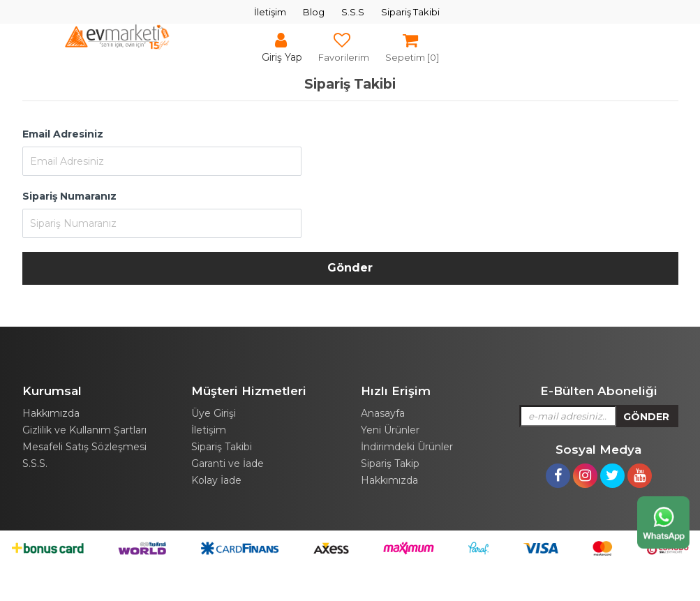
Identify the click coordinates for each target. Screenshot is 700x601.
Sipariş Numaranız (69, 196)
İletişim (270, 12)
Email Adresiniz (63, 134)
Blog (314, 12)
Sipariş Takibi (410, 12)
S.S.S (353, 12)
